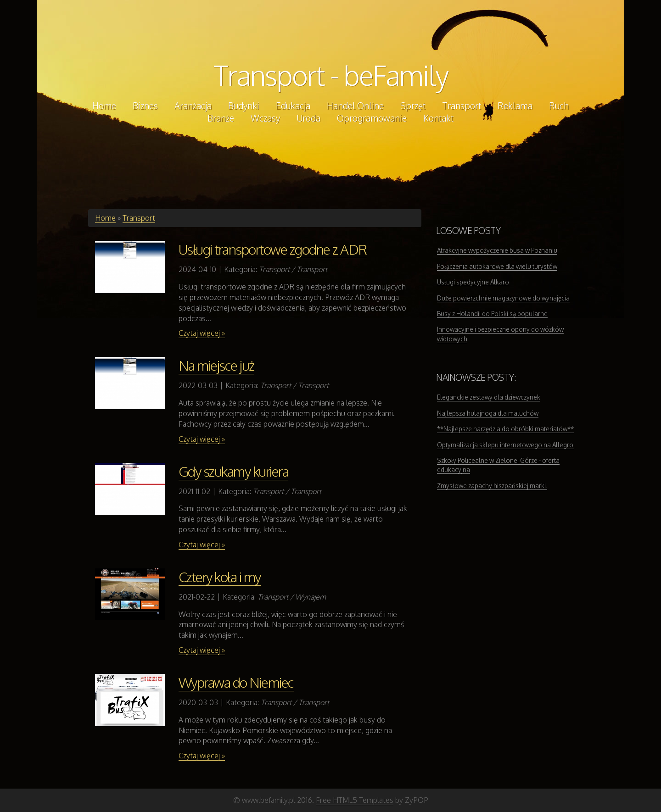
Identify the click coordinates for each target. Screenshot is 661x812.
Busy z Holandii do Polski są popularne (492, 314)
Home (105, 218)
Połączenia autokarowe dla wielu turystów (497, 266)
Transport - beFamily (331, 75)
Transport (139, 218)
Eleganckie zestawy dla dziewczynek (489, 397)
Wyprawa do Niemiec (236, 682)
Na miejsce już (216, 365)
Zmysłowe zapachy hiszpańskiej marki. (492, 486)
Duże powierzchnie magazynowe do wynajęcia (503, 298)
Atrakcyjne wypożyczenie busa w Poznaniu (497, 250)
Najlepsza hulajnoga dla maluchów (488, 413)
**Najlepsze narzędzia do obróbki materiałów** (505, 429)
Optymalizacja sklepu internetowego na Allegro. (506, 445)
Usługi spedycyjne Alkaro (473, 282)
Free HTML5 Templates (355, 800)
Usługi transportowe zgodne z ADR (273, 249)
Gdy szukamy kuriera (234, 471)
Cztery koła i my (220, 577)
